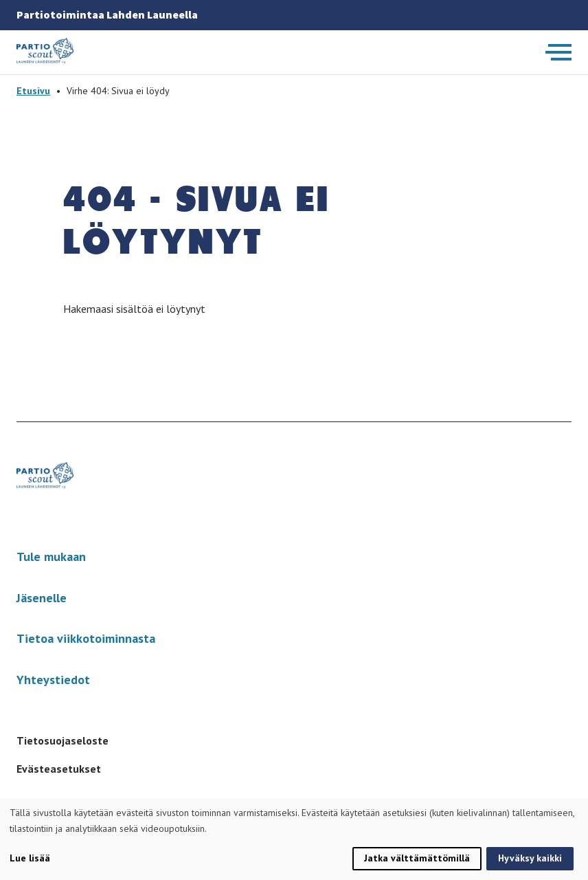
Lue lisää (30, 858)
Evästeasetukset (59, 769)
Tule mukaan (51, 557)
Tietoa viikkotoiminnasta (86, 638)
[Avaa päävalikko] (558, 52)
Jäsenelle (42, 598)
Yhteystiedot (53, 680)
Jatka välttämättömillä (417, 858)
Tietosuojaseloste (63, 740)
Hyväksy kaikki (530, 858)
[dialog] (294, 839)
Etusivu (33, 91)
